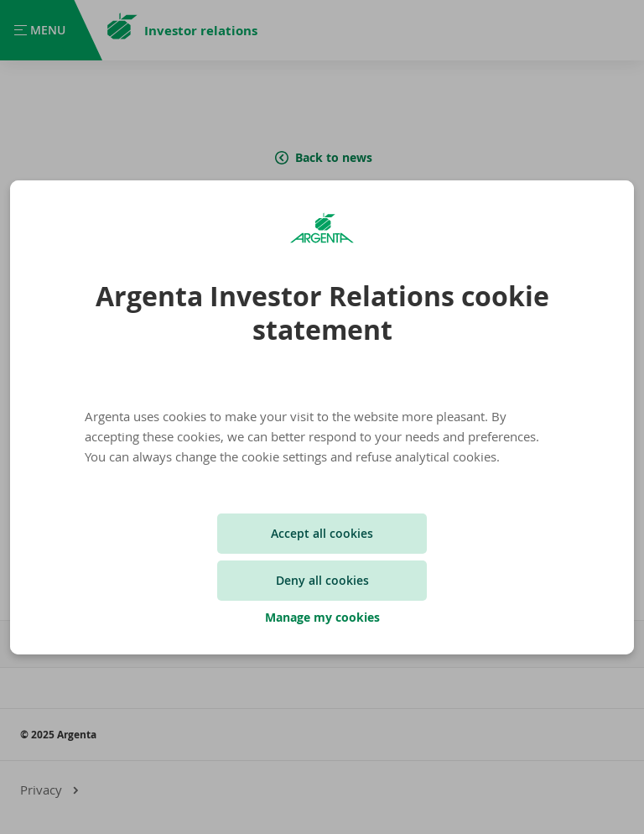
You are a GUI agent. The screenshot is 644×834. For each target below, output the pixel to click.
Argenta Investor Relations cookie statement (322, 313)
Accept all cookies (322, 533)
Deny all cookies (322, 580)
